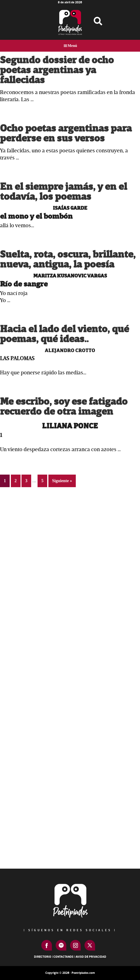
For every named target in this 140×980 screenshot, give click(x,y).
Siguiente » (62, 481)
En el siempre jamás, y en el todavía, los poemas (64, 192)
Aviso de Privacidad (91, 957)
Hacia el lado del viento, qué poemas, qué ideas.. (64, 334)
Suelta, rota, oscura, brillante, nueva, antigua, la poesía (68, 260)
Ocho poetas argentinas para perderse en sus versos (66, 134)
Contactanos (63, 957)
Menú (72, 46)
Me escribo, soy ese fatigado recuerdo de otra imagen (64, 407)
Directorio (43, 957)
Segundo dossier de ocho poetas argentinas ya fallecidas (57, 70)
